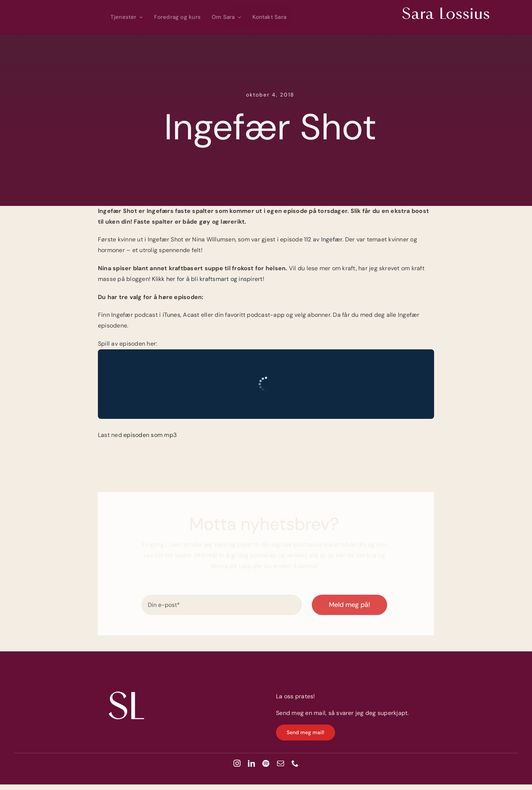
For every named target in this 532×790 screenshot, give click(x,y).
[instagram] (237, 763)
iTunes (171, 315)
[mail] (281, 763)
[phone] (295, 763)
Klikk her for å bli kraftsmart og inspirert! (208, 279)
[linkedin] (251, 763)
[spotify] (266, 763)
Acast (192, 315)
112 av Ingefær (323, 239)
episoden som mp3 (150, 435)
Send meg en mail (301, 713)
